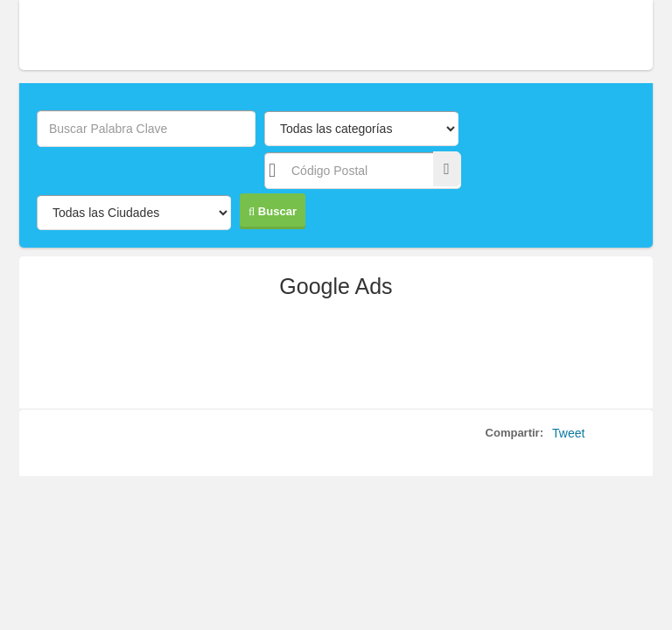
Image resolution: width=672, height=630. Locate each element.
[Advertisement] (336, 360)
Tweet (568, 433)
